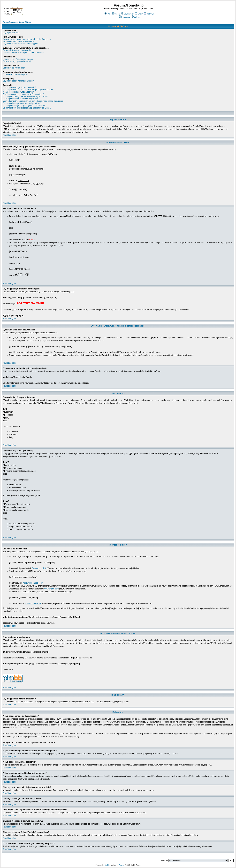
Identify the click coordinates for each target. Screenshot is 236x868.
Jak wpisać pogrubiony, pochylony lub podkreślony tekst (27, 39)
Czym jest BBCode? (11, 33)
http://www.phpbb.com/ (33, 583)
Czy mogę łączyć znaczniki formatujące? (20, 44)
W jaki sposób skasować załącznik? (18, 92)
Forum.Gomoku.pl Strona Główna (17, 22)
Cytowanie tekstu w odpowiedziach (18, 50)
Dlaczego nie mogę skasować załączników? (22, 103)
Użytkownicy (128, 14)
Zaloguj (136, 17)
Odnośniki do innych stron (14, 68)
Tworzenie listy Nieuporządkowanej (18, 59)
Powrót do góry (9, 135)
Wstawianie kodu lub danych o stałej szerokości (23, 53)
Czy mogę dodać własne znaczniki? (18, 81)
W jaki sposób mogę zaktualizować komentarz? (23, 94)
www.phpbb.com (51, 589)
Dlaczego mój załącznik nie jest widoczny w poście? (25, 96)
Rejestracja (124, 17)
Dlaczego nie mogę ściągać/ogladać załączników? (24, 106)
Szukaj (116, 14)
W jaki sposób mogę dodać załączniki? (19, 87)
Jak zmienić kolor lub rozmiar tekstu (18, 41)
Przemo (122, 865)
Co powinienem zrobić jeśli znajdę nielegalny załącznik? (27, 108)
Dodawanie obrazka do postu (15, 74)
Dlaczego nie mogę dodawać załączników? (21, 99)
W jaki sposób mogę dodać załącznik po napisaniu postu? (28, 90)
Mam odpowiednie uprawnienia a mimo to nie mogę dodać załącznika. (33, 101)
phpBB (107, 865)
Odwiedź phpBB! (39, 568)
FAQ (108, 14)
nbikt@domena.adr (33, 603)
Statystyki (149, 14)
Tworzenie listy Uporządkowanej (17, 61)
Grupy (139, 14)
